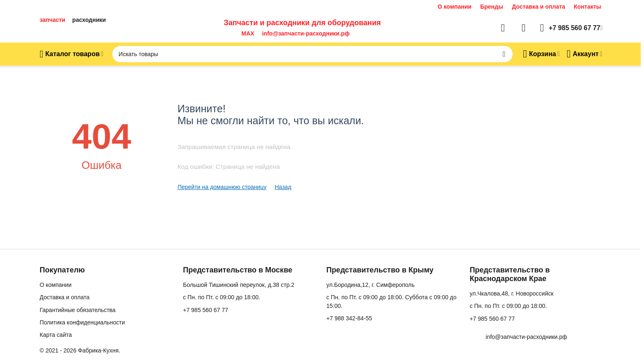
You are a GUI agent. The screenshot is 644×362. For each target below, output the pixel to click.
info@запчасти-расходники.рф (306, 33)
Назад (283, 187)
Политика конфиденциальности (82, 322)
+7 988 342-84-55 (349, 318)
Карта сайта (56, 335)
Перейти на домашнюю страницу (222, 187)
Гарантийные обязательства (78, 310)
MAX (246, 33)
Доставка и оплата (539, 7)
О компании (455, 7)
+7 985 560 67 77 (205, 310)
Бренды (492, 7)
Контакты (587, 7)
